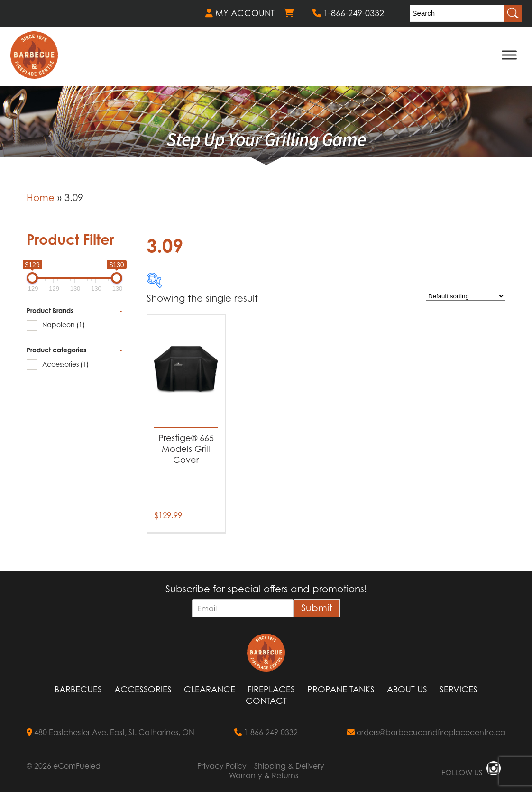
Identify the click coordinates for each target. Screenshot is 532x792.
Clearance (210, 689)
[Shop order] (466, 296)
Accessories (65, 364)
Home (41, 198)
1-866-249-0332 (348, 13)
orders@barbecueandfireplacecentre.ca (426, 732)
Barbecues (78, 689)
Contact (266, 701)
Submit (317, 608)
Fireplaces (271, 689)
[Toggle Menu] (509, 55)
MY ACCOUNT (240, 13)
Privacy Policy (222, 766)
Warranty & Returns (264, 775)
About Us (407, 689)
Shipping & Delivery (289, 766)
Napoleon (64, 325)
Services (459, 689)
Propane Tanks (341, 689)
